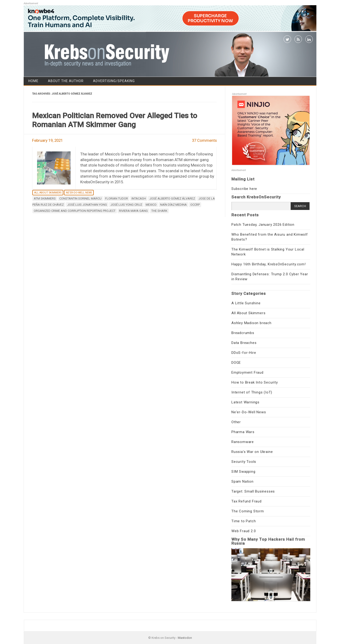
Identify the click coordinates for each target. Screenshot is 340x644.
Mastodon (185, 638)
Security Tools (244, 462)
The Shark (159, 211)
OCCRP (195, 205)
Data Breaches (244, 343)
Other (236, 422)
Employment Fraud (247, 372)
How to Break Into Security (255, 382)
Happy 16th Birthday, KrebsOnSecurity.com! (269, 264)
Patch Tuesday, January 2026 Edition (263, 225)
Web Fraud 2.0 (244, 531)
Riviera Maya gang (133, 211)
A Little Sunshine (246, 303)
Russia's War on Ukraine (252, 452)
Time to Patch (244, 521)
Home (33, 81)
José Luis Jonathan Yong (87, 205)
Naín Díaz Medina (173, 205)
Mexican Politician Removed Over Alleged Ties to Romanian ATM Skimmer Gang (115, 120)
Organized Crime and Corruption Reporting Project (75, 211)
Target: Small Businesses (253, 491)
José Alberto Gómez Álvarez (172, 199)
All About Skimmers (48, 193)
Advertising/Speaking (114, 81)
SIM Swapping (243, 472)
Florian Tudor (117, 199)
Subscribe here (244, 189)
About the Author (66, 81)
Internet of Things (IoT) (252, 392)
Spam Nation (242, 481)
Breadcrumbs (243, 333)
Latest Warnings (245, 402)
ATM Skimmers (45, 199)
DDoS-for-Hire (244, 353)
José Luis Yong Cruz (126, 205)
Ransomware (243, 442)
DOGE (236, 363)
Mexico (151, 205)
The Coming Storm (248, 511)
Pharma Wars (243, 432)
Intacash (139, 199)
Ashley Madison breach (251, 323)
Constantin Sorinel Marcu (80, 199)
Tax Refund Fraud (246, 501)
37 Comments (204, 140)
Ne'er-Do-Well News (79, 193)
